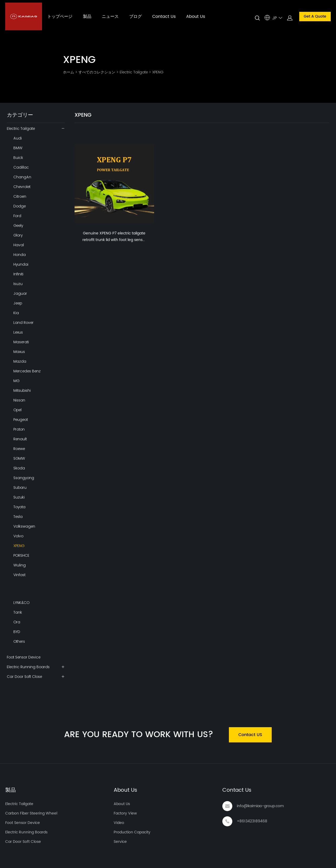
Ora (17, 622)
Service (120, 842)
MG (16, 381)
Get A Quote (315, 16)
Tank (18, 612)
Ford (17, 216)
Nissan (19, 400)
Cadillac (21, 167)
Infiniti (18, 274)
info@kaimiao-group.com (260, 806)
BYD (17, 632)
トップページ (60, 17)
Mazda (20, 361)
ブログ (135, 17)
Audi (18, 138)
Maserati (21, 342)
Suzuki (19, 497)
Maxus (19, 352)
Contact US (250, 735)
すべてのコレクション (97, 72)
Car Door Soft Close (24, 677)
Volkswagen (24, 526)
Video (119, 823)
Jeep (18, 303)
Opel (17, 410)
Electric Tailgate (134, 72)
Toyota (19, 507)
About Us (196, 17)
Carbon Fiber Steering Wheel (31, 813)
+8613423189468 (252, 821)
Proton (19, 429)
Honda (20, 255)
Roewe (19, 449)
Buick (18, 158)
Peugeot (21, 420)
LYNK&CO (21, 603)
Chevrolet (22, 187)
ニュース (110, 17)
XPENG (158, 72)
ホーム (69, 72)
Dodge (20, 206)
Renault (20, 439)
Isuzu (18, 284)
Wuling (20, 565)
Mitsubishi (22, 390)
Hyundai (21, 264)
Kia (16, 313)
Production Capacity (132, 832)
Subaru (20, 487)
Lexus (18, 332)
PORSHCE (21, 555)
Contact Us (164, 17)
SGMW (19, 458)
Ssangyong (24, 478)
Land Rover (23, 323)
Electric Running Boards (28, 667)
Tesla (18, 517)
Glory (18, 235)
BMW (18, 148)
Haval (19, 245)
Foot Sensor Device (24, 657)
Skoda (19, 468)
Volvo (18, 536)
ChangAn (22, 177)
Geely (18, 226)
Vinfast (19, 575)
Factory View (125, 813)
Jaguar (20, 293)
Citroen (20, 196)
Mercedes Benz (27, 371)
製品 (87, 17)
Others (19, 641)
